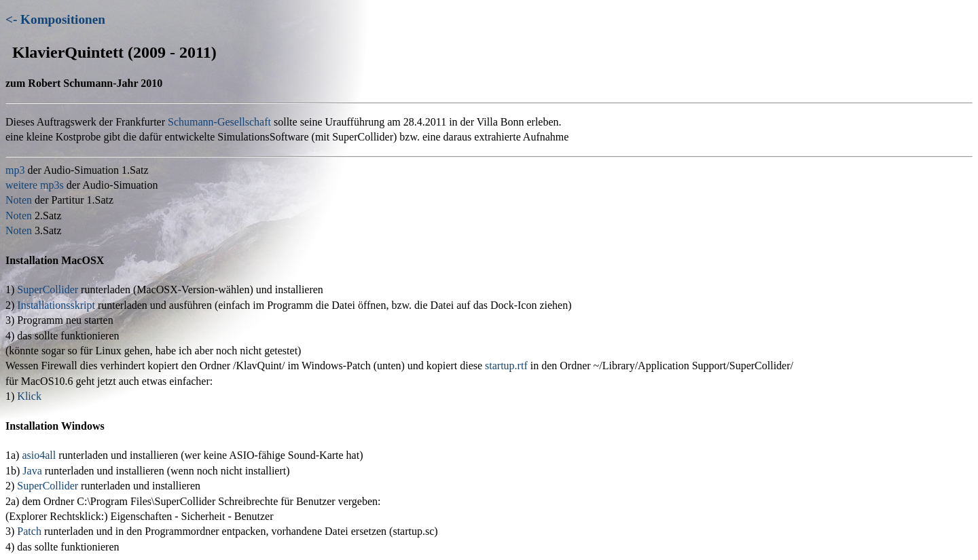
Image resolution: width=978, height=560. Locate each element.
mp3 (15, 170)
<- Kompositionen (55, 19)
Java (32, 471)
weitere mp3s (35, 185)
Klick (29, 396)
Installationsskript (56, 305)
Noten (19, 200)
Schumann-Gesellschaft (219, 122)
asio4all (39, 455)
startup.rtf (506, 366)
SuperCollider (48, 290)
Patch (29, 531)
